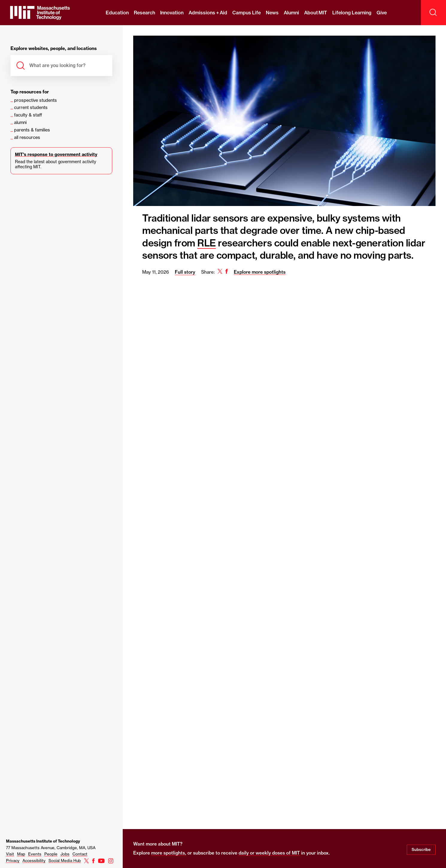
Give (382, 13)
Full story (185, 272)
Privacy (13, 861)
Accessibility (34, 861)
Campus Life (246, 13)
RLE (207, 243)
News (272, 13)
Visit (10, 854)
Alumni (291, 13)
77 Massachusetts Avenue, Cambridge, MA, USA (51, 848)
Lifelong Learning (352, 13)
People (51, 854)
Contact (80, 854)
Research (144, 13)
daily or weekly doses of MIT (269, 853)
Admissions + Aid (208, 13)
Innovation (172, 13)
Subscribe (421, 849)
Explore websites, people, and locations (54, 49)
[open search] (433, 13)
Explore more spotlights (260, 272)
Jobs (65, 854)
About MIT (316, 13)
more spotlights (168, 853)
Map (21, 854)
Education (117, 13)
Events (35, 854)
